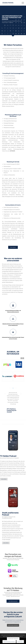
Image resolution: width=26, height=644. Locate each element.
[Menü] (22, 3)
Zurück (21, 358)
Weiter (23, 358)
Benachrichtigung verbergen (9, 642)
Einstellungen (20, 642)
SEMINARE (13, 151)
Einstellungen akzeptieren (13, 639)
